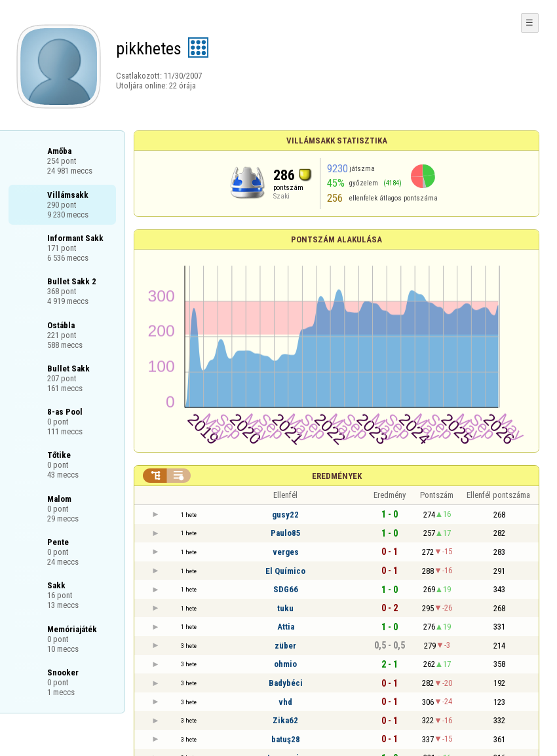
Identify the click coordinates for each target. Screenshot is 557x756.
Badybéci (286, 683)
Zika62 (285, 720)
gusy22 (285, 515)
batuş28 (286, 739)
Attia (286, 627)
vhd (285, 702)
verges (286, 552)
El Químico (285, 571)
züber (285, 646)
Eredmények (337, 476)
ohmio (285, 664)
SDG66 (286, 589)
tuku (285, 608)
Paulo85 (286, 533)
